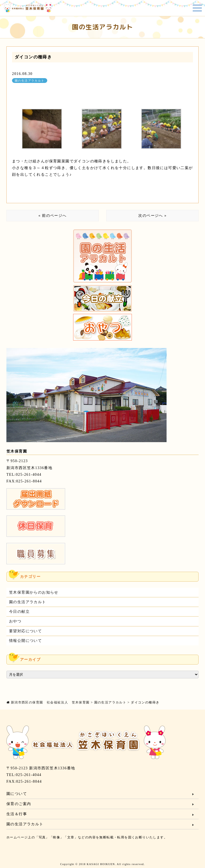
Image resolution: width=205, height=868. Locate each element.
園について (17, 794)
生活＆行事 (17, 814)
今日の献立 (19, 612)
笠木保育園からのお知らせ (34, 592)
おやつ (15, 621)
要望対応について (25, 631)
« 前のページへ (53, 216)
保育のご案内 (19, 804)
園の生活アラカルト (30, 81)
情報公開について (25, 641)
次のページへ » (152, 216)
